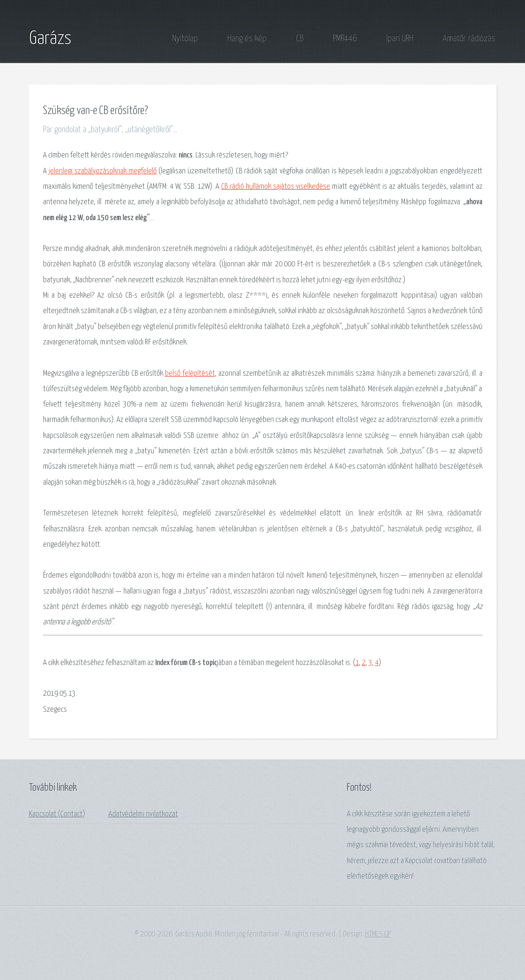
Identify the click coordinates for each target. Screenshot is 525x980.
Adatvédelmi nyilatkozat (143, 814)
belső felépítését (190, 374)
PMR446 (345, 39)
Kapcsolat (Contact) (57, 814)
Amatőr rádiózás (469, 39)
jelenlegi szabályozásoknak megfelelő (103, 171)
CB (300, 39)
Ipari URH (400, 39)
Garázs (50, 39)
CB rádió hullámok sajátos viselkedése (276, 187)
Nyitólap (185, 39)
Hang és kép (247, 39)
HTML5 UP (378, 934)
